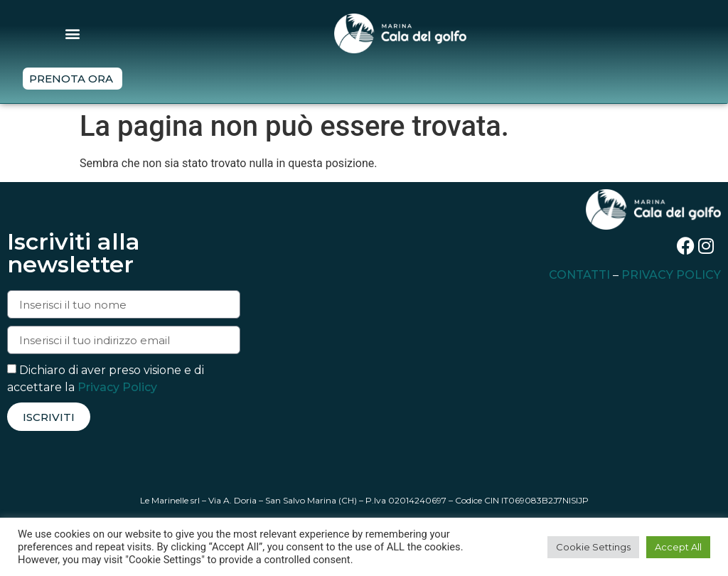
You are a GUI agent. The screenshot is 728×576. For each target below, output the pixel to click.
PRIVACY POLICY (671, 275)
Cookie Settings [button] (593, 547)
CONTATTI (579, 275)
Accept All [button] (678, 547)
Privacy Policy (117, 387)
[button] (73, 33)
